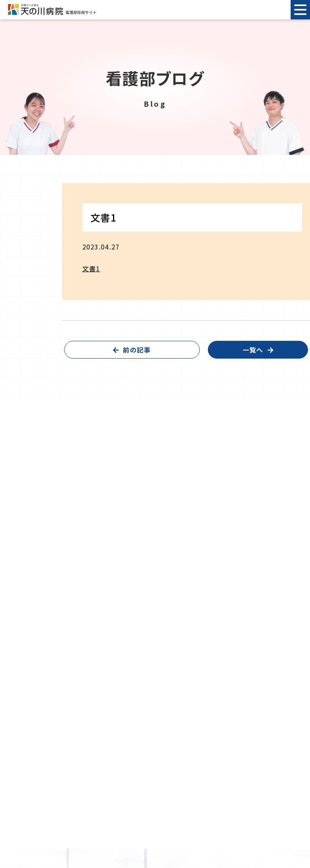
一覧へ (253, 350)
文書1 (91, 268)
